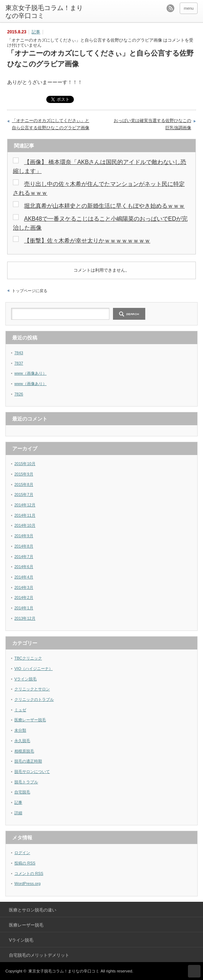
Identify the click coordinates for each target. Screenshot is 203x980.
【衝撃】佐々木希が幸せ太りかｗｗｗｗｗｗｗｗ (87, 241)
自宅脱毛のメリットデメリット (39, 955)
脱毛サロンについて (32, 772)
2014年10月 (25, 525)
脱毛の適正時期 (28, 761)
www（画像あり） (30, 373)
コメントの (29, 873)
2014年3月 (24, 587)
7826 (19, 394)
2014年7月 (24, 557)
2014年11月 (25, 515)
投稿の (25, 863)
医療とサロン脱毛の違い (33, 910)
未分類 (20, 730)
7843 (19, 353)
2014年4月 (24, 577)
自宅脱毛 (22, 792)
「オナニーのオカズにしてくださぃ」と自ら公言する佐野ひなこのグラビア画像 (51, 124)
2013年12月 (25, 618)
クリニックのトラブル (34, 699)
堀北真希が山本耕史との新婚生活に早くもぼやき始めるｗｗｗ (104, 206)
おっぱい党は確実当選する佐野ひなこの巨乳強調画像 (152, 124)
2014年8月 (24, 546)
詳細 (18, 813)
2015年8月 (24, 484)
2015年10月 (25, 464)
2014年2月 (24, 597)
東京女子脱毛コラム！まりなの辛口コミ (44, 12)
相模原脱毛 (24, 751)
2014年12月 (25, 505)
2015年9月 (24, 474)
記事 (36, 32)
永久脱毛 (22, 741)
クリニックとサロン (32, 689)
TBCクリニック (28, 658)
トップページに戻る (30, 291)
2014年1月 (24, 608)
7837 (19, 363)
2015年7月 (24, 494)
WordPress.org (27, 883)
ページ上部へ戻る (194, 971)
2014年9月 (24, 536)
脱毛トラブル (26, 782)
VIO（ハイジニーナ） (34, 669)
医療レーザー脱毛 (30, 720)
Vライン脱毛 (25, 679)
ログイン (22, 853)
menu (189, 8)
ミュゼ (20, 710)
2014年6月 (24, 567)
